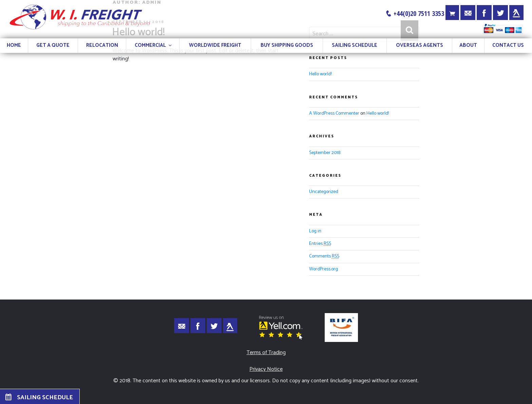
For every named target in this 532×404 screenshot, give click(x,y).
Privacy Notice (266, 369)
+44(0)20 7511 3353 (415, 13)
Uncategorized (324, 192)
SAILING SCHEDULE (355, 45)
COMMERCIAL (154, 45)
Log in (315, 231)
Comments (324, 256)
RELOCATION (102, 45)
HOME (14, 45)
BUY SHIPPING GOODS (287, 45)
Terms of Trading (266, 353)
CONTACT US (508, 45)
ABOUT (468, 45)
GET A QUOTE (53, 45)
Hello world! (320, 74)
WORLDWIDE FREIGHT (215, 45)
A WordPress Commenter (334, 113)
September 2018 (325, 153)
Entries (320, 244)
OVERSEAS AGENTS (420, 45)
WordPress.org (324, 269)
